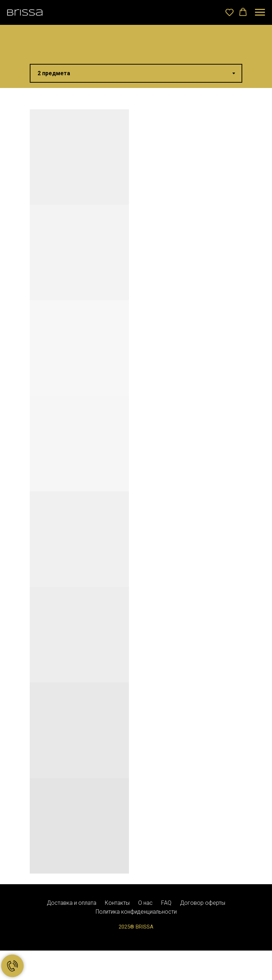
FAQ (166, 903)
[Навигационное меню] (260, 12)
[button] (229, 12)
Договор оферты (203, 903)
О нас (145, 903)
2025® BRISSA (136, 927)
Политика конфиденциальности (136, 912)
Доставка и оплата (72, 903)
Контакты (117, 903)
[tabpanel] (136, 486)
